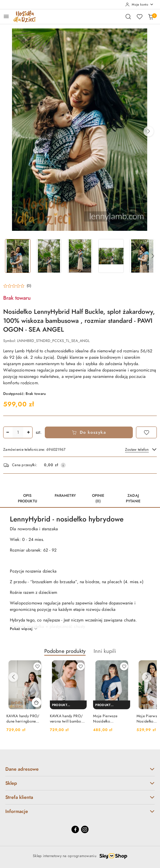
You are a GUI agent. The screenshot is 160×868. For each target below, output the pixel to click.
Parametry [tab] (65, 496)
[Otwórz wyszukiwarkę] (128, 16)
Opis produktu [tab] (27, 498)
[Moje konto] (139, 5)
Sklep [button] (80, 783)
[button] (149, 131)
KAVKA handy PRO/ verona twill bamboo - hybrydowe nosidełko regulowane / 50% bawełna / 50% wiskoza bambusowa (68, 719)
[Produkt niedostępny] (68, 705)
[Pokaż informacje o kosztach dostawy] (63, 465)
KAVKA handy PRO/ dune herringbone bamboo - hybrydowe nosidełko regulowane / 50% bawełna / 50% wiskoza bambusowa (25, 719)
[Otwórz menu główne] (6, 16)
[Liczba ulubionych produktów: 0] (139, 16)
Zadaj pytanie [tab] (133, 498)
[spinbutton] (18, 432)
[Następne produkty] (147, 677)
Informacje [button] (80, 811)
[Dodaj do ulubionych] (146, 432)
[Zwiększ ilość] (28, 432)
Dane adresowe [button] (80, 769)
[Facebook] (75, 829)
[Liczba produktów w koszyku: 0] (151, 16)
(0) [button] (29, 286)
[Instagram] (85, 829)
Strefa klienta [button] (80, 797)
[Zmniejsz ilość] (7, 432)
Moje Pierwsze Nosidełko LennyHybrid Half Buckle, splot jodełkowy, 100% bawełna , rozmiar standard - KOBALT (108, 719)
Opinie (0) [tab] (98, 498)
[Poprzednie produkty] (13, 677)
